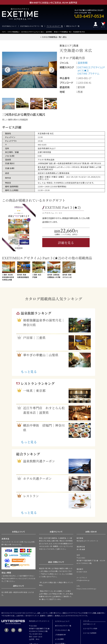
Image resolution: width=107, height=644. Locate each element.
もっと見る (29, 372)
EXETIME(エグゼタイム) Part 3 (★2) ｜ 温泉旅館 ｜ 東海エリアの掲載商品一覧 (46, 32)
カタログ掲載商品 (13, 32)
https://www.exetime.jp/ (86, 589)
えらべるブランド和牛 (90, 628)
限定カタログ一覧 (73, 26)
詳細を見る (66, 243)
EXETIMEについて (9, 26)
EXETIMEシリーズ (89, 624)
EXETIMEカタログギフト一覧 (32, 26)
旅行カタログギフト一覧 (63, 626)
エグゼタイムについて (62, 621)
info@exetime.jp (83, 580)
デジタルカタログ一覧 (55, 26)
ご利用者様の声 (60, 635)
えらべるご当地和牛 (90, 633)
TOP (3, 32)
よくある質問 (59, 639)
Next (51, 70)
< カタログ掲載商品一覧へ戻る (53, 37)
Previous (8, 70)
